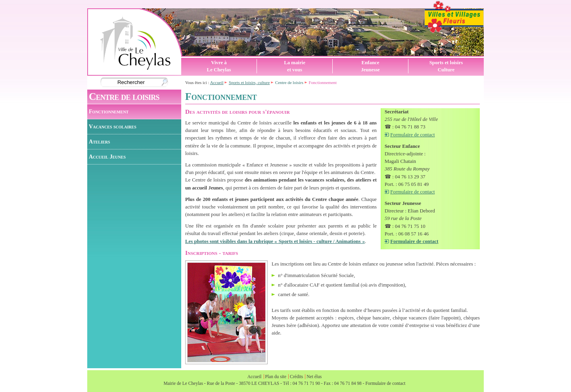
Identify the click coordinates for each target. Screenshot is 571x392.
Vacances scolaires (113, 126)
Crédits (296, 377)
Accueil (217, 82)
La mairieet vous (295, 66)
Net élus (314, 377)
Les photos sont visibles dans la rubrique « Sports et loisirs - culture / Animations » (275, 241)
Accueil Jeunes (107, 157)
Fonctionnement (109, 111)
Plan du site (276, 377)
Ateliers (100, 142)
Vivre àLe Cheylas (219, 66)
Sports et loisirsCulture (446, 66)
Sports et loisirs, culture (249, 82)
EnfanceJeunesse (370, 66)
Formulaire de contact (412, 135)
